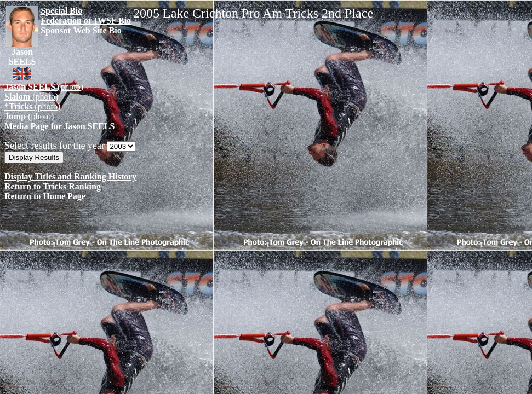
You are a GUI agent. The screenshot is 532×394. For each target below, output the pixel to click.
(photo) (44, 87)
